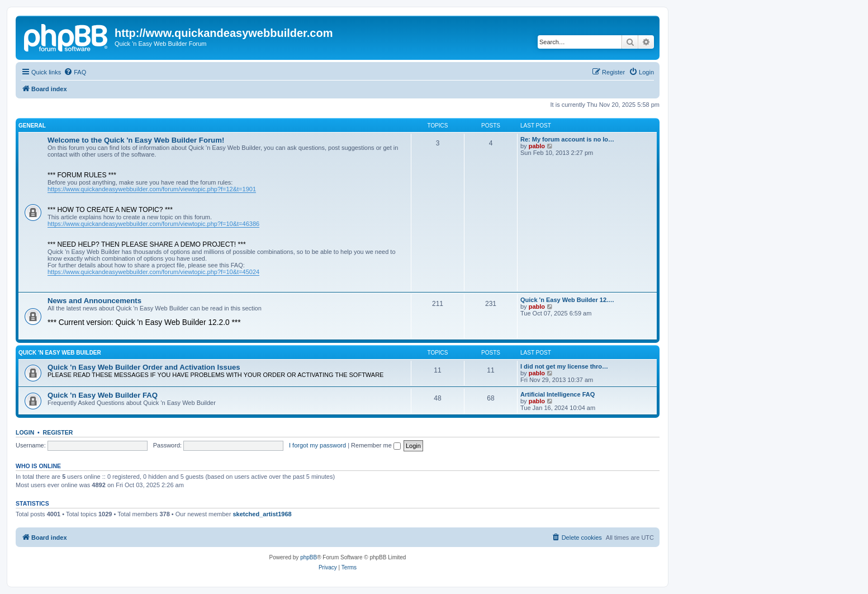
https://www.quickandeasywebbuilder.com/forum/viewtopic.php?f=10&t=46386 (153, 224)
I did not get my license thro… (564, 366)
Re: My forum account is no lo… (567, 139)
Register (58, 432)
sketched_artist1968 (262, 514)
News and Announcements (94, 301)
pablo (537, 146)
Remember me (376, 445)
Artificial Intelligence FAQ (558, 394)
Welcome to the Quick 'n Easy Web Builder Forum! (136, 140)
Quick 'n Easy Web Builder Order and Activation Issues (144, 367)
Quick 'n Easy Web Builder (60, 353)
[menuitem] (75, 72)
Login (25, 432)
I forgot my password (317, 445)
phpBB (309, 557)
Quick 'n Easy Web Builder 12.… (567, 300)
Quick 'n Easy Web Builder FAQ (103, 395)
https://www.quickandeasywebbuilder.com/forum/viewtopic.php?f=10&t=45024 (153, 272)
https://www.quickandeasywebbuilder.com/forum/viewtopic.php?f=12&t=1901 (152, 189)
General (32, 126)
